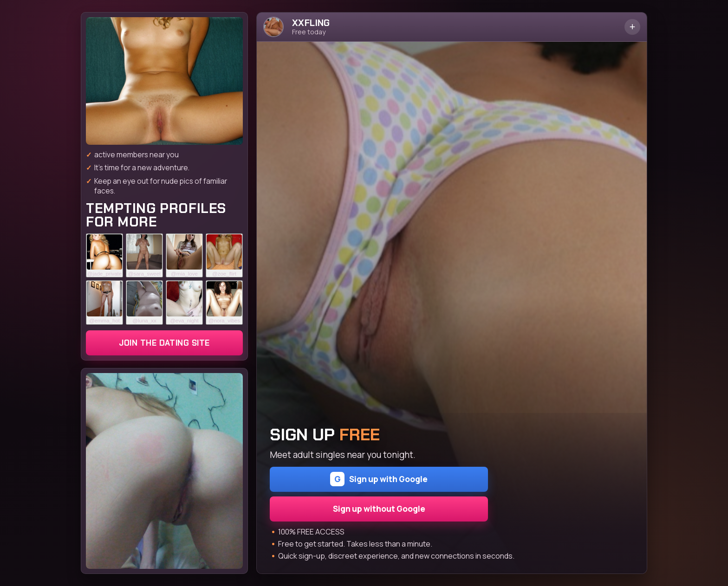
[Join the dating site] (164, 81)
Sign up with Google (379, 479)
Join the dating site (164, 343)
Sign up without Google (379, 509)
